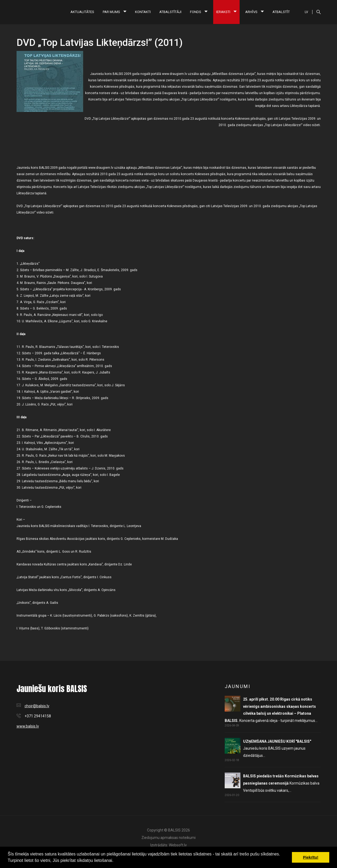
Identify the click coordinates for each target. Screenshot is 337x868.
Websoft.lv (178, 845)
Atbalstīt (281, 12)
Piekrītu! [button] (311, 857)
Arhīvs (255, 12)
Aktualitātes (82, 12)
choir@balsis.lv (37, 706)
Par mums (115, 12)
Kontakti (143, 12)
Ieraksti (226, 12)
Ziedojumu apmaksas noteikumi (168, 838)
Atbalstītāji (170, 12)
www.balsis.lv (28, 726)
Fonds (199, 12)
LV (306, 12)
